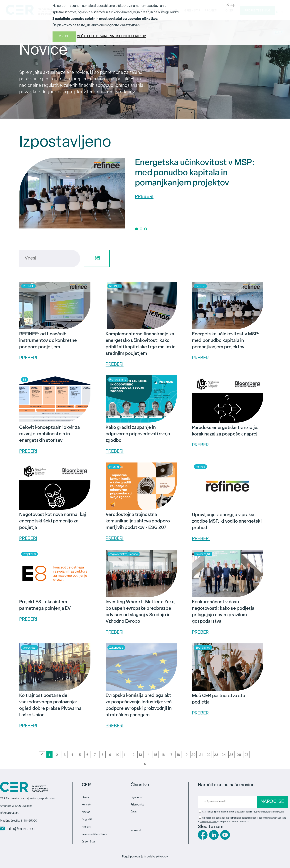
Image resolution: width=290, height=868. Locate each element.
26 (239, 755)
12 (133, 755)
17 (171, 755)
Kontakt (87, 805)
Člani (134, 812)
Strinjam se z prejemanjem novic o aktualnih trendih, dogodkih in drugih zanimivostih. (243, 812)
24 (224, 755)
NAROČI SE (272, 802)
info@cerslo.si (21, 829)
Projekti (86, 827)
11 (125, 755)
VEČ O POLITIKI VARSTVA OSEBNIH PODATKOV (111, 36)
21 (201, 755)
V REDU (64, 36)
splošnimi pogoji (250, 818)
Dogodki (87, 820)
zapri (232, 5)
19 (186, 755)
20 (193, 755)
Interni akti (137, 831)
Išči (97, 258)
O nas (85, 797)
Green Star (88, 842)
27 (247, 755)
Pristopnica (138, 805)
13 (140, 755)
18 (178, 755)
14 (148, 755)
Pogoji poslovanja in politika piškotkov (145, 857)
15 (156, 755)
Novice (86, 812)
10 (118, 755)
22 (209, 755)
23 (216, 755)
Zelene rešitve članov (95, 834)
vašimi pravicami (208, 822)
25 (231, 755)
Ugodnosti (137, 797)
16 (163, 755)
